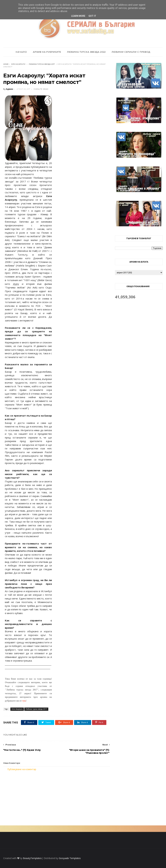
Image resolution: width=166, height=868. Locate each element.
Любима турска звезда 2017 (42, 64)
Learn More (78, 16)
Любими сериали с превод (131, 52)
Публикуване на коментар (22, 769)
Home (6, 64)
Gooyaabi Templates (70, 858)
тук (24, 701)
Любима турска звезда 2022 (86, 52)
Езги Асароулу (18, 64)
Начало (21, 52)
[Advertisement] (57, 798)
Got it (92, 16)
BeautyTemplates (32, 858)
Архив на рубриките (47, 52)
